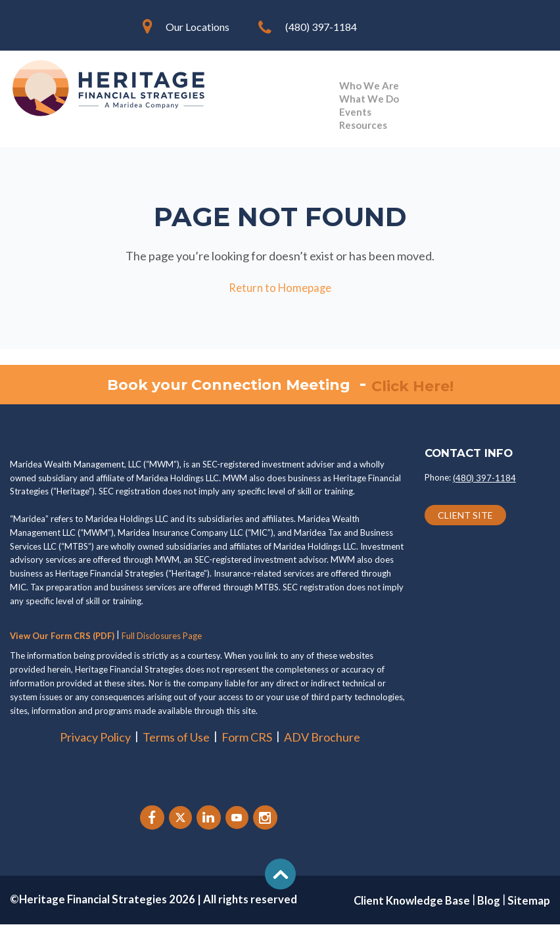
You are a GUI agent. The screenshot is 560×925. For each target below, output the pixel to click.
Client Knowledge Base (412, 901)
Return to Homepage (280, 288)
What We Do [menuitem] (369, 99)
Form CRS (247, 738)
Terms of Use (176, 738)
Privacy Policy (95, 738)
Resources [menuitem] (363, 125)
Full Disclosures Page (162, 636)
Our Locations (198, 27)
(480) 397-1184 (321, 27)
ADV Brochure (322, 738)
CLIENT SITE (465, 516)
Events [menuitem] (355, 112)
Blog (489, 901)
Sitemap (529, 901)
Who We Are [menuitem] (369, 85)
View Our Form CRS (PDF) (62, 636)
